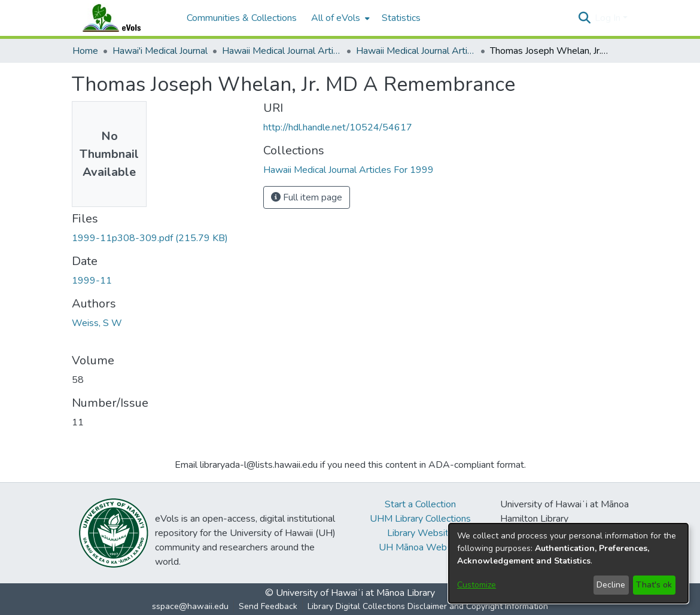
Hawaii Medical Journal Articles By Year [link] (282, 51)
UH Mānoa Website (421, 547)
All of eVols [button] (336, 18)
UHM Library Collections (420, 519)
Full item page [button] (307, 197)
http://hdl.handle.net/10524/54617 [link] (338, 127)
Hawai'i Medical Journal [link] (160, 51)
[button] (584, 18)
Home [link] (85, 51)
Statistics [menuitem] (401, 18)
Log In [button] (609, 18)
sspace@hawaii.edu (190, 606)
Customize (477, 585)
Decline (611, 585)
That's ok (654, 585)
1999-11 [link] (92, 281)
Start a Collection (420, 504)
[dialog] (568, 563)
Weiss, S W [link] (97, 323)
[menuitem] (339, 18)
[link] (150, 238)
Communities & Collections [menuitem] (242, 18)
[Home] (123, 18)
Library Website (421, 533)
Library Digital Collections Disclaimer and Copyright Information (428, 606)
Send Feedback (268, 606)
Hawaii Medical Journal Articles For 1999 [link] (416, 51)
